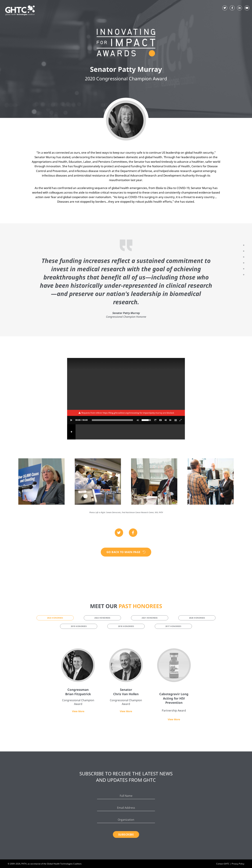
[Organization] (126, 820)
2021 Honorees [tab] (150, 618)
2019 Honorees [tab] (79, 626)
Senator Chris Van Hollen (126, 692)
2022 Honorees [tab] (102, 618)
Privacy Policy (238, 864)
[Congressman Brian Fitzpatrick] (78, 665)
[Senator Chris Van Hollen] (126, 665)
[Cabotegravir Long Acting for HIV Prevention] (174, 665)
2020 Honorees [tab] (197, 618)
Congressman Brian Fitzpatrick (78, 692)
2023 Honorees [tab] (55, 618)
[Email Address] (126, 808)
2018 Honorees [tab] (126, 626)
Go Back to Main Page (126, 552)
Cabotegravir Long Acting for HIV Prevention (174, 698)
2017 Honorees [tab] (173, 626)
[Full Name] (126, 796)
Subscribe (126, 834)
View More (78, 711)
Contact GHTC (223, 864)
